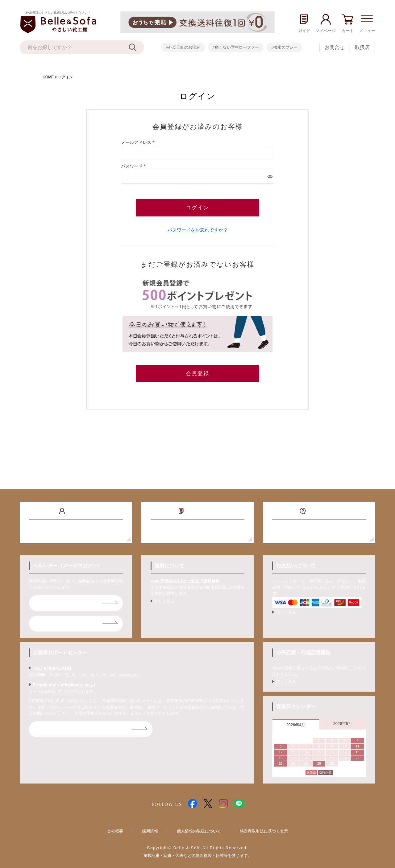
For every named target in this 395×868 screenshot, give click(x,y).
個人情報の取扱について (199, 827)
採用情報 (150, 827)
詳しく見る (164, 597)
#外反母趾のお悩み (183, 47)
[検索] (136, 47)
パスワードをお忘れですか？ (198, 228)
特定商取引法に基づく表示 (264, 827)
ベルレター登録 (56, 599)
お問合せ (335, 47)
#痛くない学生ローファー (236, 47)
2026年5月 (343, 720)
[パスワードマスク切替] (270, 177)
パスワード (135, 166)
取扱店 (362, 47)
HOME (48, 77)
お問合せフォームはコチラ (69, 725)
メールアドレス (139, 142)
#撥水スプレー (284, 47)
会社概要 (115, 827)
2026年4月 (296, 721)
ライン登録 (51, 620)
